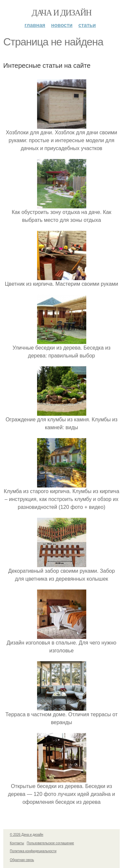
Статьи (87, 25)
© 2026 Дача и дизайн (27, 835)
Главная (35, 25)
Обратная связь (22, 860)
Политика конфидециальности (33, 851)
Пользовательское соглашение (51, 843)
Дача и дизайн (62, 13)
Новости (62, 25)
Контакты (17, 843)
